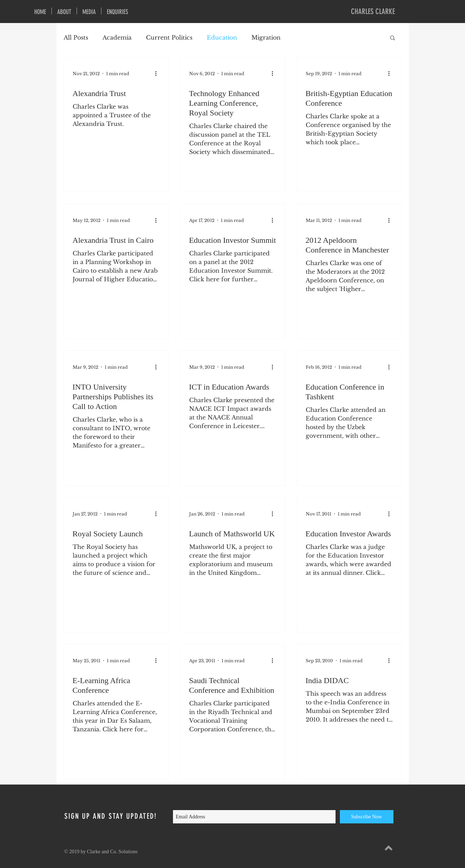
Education (222, 37)
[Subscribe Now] (367, 817)
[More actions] (159, 73)
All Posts (76, 37)
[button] (393, 38)
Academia (117, 37)
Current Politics (169, 37)
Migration (266, 37)
